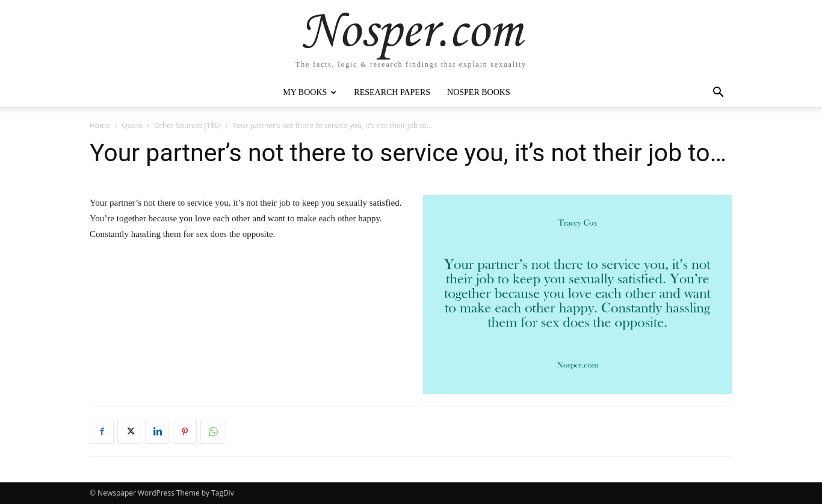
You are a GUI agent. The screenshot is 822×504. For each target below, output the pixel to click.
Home (100, 125)
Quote (132, 125)
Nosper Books (479, 92)
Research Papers (392, 92)
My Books (310, 92)
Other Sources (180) (187, 125)
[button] (718, 94)
